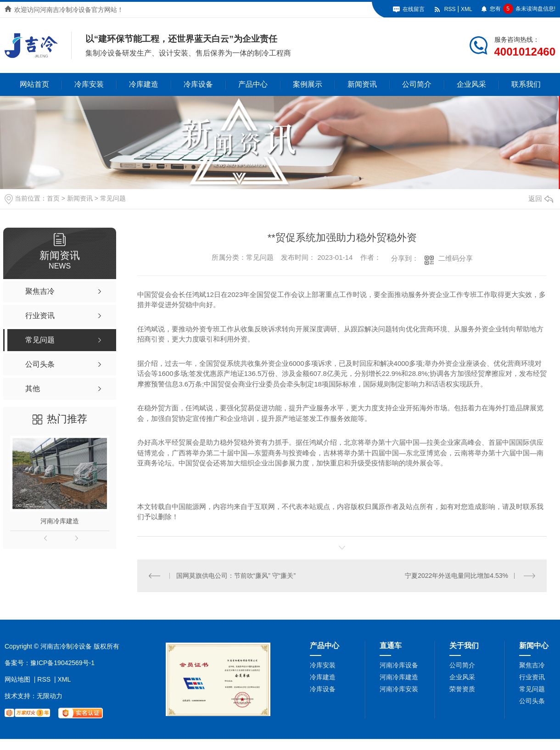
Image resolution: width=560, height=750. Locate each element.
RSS (450, 9)
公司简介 (417, 84)
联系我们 (526, 84)
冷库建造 (144, 84)
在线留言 (414, 9)
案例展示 (308, 84)
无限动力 (50, 695)
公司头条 (532, 700)
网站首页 (34, 84)
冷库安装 (89, 84)
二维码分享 (456, 258)
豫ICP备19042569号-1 (62, 662)
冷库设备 (198, 84)
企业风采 (471, 84)
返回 (541, 199)
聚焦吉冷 (532, 665)
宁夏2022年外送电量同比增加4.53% (456, 576)
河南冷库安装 (399, 688)
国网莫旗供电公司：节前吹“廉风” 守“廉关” (236, 576)
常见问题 (113, 198)
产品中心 (253, 84)
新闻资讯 (362, 84)
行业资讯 (532, 677)
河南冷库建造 (60, 521)
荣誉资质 (462, 688)
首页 (53, 198)
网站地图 (17, 679)
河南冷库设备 (399, 665)
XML (467, 9)
